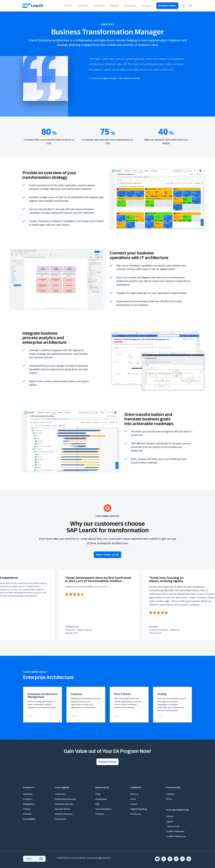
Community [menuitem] (61, 819)
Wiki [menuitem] (97, 804)
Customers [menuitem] (99, 6)
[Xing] (182, 859)
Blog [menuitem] (98, 794)
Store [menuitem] (169, 799)
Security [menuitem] (27, 814)
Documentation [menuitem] (103, 809)
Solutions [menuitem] (83, 6)
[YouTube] (157, 859)
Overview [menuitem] (28, 794)
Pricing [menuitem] (27, 809)
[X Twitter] (164, 859)
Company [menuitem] (146, 6)
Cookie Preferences (176, 836)
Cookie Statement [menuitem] (175, 831)
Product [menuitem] (68, 6)
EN (190, 6)
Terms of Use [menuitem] (173, 826)
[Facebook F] (170, 859)
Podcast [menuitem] (100, 814)
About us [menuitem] (135, 794)
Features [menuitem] (28, 799)
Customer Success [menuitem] (64, 804)
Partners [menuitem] (115, 6)
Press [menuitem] (133, 799)
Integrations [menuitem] (29, 804)
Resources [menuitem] (130, 6)
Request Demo (167, 6)
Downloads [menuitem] (101, 799)
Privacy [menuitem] (170, 816)
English (34, 859)
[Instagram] (176, 859)
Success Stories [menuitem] (63, 809)
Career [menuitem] (134, 804)
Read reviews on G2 (107, 555)
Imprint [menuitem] (170, 821)
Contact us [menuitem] (135, 814)
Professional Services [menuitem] (65, 799)
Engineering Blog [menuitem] (139, 809)
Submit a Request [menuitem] (64, 814)
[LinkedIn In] (189, 859)
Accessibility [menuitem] (29, 819)
